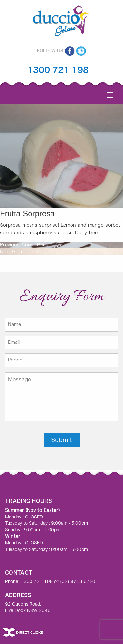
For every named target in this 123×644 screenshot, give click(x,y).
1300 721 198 (58, 70)
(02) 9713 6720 (78, 582)
